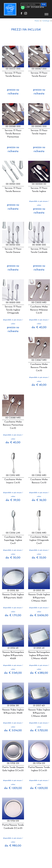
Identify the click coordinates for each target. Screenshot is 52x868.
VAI (44, 5)
